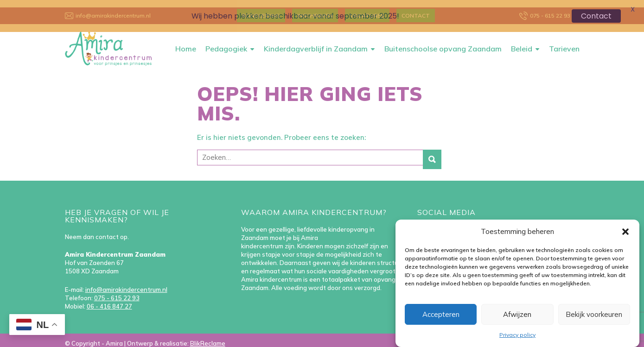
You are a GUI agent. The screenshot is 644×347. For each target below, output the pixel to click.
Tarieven (564, 42)
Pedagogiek (226, 42)
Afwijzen (517, 314)
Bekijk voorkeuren (594, 314)
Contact (596, 16)
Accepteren (441, 314)
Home (186, 42)
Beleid (522, 42)
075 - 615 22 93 (117, 291)
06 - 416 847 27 (109, 299)
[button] (625, 232)
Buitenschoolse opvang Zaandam (443, 42)
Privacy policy (517, 335)
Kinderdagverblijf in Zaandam (316, 42)
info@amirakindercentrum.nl (126, 283)
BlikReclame (208, 336)
